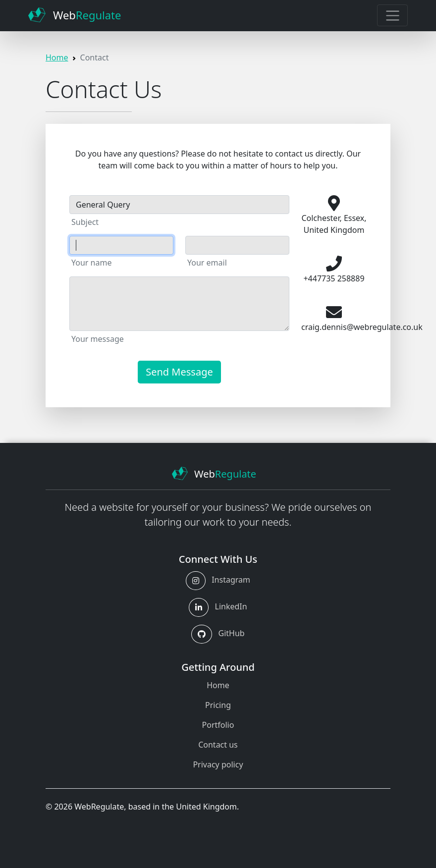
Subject (85, 222)
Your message (98, 339)
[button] (196, 581)
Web (75, 15)
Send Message (179, 372)
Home (57, 57)
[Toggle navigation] (392, 15)
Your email (207, 263)
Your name (91, 263)
